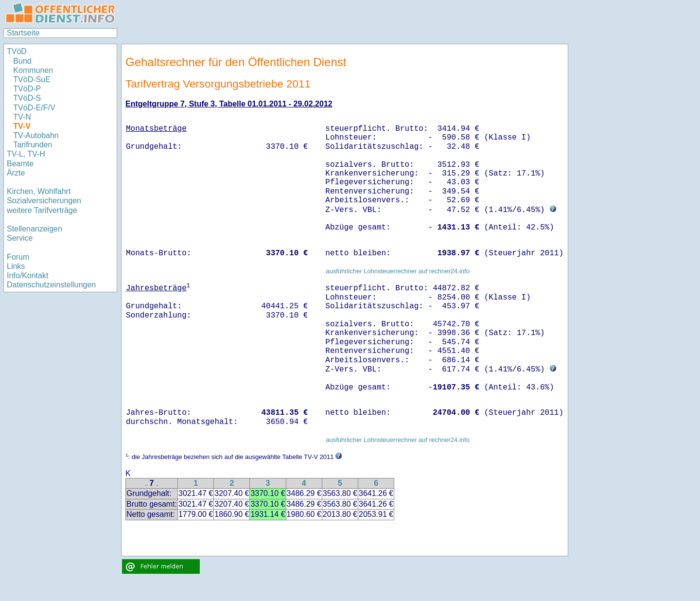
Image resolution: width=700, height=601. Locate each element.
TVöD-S (27, 98)
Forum (18, 257)
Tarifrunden (33, 145)
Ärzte (16, 173)
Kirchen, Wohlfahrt (39, 191)
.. (146, 484)
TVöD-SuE (32, 80)
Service (20, 238)
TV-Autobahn (36, 135)
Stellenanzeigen (35, 229)
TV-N (22, 117)
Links (16, 266)
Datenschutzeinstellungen (51, 285)
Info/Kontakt (27, 275)
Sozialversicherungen (44, 201)
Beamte (20, 164)
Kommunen (34, 70)
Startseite (23, 33)
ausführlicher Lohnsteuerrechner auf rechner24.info (398, 271)
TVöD (17, 51)
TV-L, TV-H (26, 154)
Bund (22, 61)
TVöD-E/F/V (34, 108)
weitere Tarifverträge (42, 210)
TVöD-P (27, 89)
